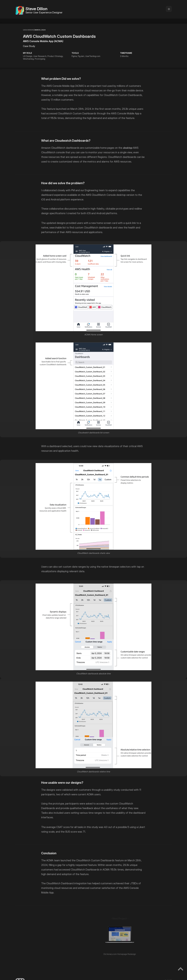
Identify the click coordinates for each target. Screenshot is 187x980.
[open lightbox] (94, 288)
